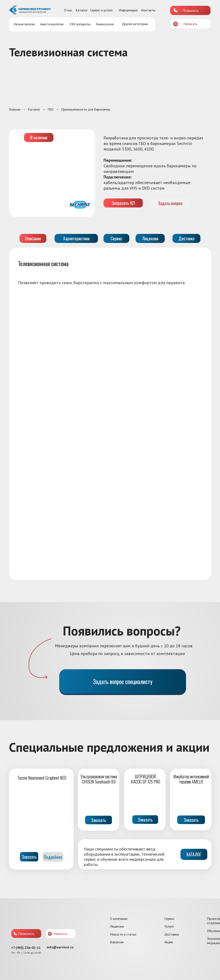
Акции (169, 942)
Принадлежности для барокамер (86, 109)
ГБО (51, 109)
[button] (176, 24)
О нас (68, 10)
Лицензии (117, 926)
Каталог (82, 10)
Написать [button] (190, 24)
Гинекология (105, 24)
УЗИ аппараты (80, 24)
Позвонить (190, 11)
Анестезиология (52, 24)
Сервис (169, 919)
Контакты (148, 10)
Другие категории (135, 24)
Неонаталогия (24, 24)
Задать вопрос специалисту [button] (123, 681)
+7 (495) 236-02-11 (26, 948)
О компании (119, 919)
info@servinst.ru (60, 947)
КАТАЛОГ (194, 854)
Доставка (172, 934)
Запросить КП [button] (123, 203)
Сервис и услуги (101, 10)
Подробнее (53, 857)
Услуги (169, 926)
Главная (15, 109)
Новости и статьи (123, 934)
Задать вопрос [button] (170, 203)
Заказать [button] (99, 820)
